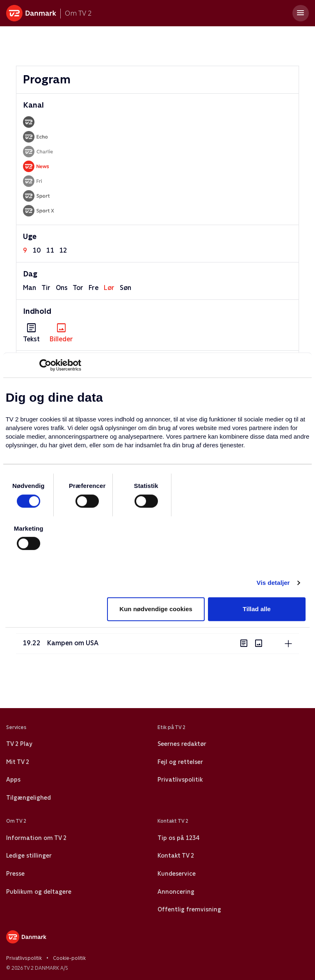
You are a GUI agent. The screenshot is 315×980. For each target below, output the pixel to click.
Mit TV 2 (18, 762)
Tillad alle (257, 609)
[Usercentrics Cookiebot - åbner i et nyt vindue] (45, 365)
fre (94, 288)
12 (63, 250)
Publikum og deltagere (39, 892)
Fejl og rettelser (180, 762)
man (30, 288)
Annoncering (176, 892)
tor (78, 288)
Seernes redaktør (182, 744)
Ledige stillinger (29, 856)
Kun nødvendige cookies (156, 609)
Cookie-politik (69, 958)
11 (50, 250)
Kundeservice (177, 874)
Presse (15, 874)
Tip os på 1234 (178, 838)
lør (109, 288)
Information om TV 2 (36, 838)
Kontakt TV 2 (176, 856)
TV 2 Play (19, 744)
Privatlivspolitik (180, 780)
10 (37, 250)
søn (126, 288)
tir (46, 288)
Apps (13, 780)
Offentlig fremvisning (189, 909)
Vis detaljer (273, 583)
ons (62, 288)
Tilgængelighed (29, 798)
